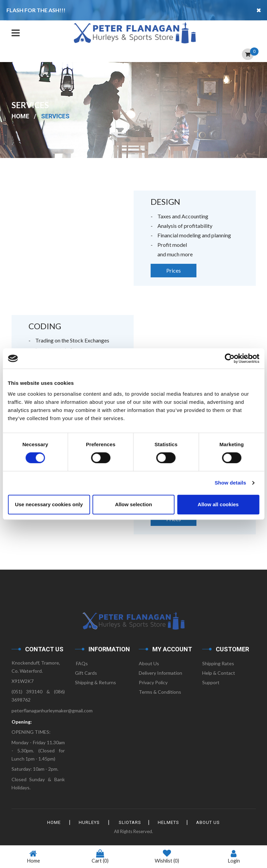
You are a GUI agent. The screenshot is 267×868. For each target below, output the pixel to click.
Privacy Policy (153, 682)
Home (20, 116)
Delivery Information (160, 673)
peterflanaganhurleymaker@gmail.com (52, 711)
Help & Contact (219, 673)
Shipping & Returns (96, 682)
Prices (174, 270)
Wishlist (167, 857)
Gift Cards (86, 673)
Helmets (169, 822)
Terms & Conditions (160, 692)
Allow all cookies (218, 504)
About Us (149, 663)
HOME (53, 822)
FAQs (81, 663)
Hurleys (89, 822)
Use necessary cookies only (49, 504)
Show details (231, 483)
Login (234, 856)
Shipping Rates (218, 663)
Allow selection (133, 504)
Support (211, 682)
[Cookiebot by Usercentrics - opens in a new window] (230, 358)
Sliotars (130, 822)
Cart (100, 856)
